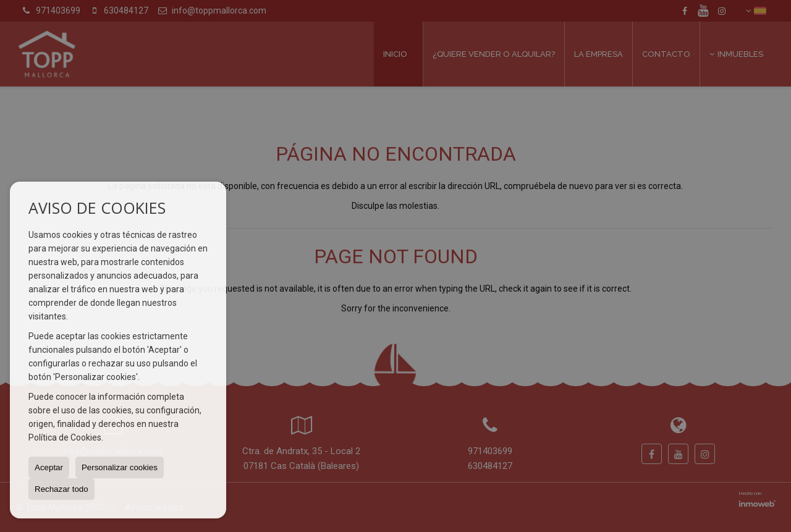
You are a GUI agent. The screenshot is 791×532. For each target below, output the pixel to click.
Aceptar (49, 467)
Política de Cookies (65, 437)
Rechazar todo (61, 489)
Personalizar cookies (120, 467)
